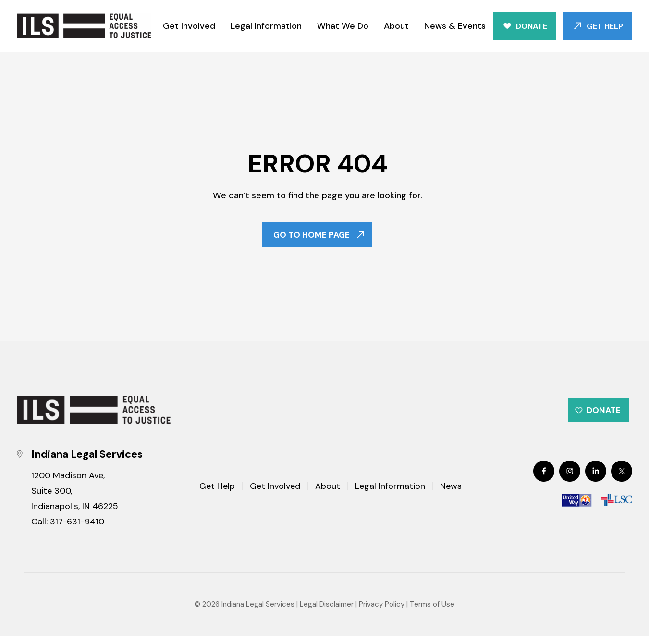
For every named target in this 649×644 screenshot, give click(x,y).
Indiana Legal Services (258, 612)
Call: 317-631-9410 (68, 530)
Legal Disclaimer (327, 612)
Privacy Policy (382, 612)
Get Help (605, 26)
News (451, 494)
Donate (532, 26)
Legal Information (266, 26)
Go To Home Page (311, 236)
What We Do (343, 26)
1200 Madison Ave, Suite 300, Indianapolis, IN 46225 (75, 499)
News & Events (455, 26)
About (396, 26)
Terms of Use (432, 612)
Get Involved (189, 26)
